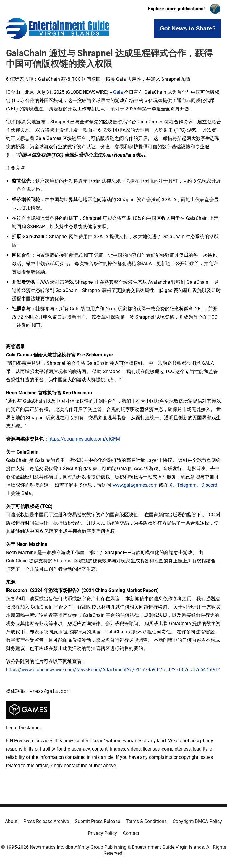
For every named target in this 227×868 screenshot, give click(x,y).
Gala (118, 92)
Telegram (187, 485)
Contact (131, 833)
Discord (209, 485)
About (11, 821)
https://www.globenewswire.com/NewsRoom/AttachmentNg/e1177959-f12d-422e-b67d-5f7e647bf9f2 (113, 670)
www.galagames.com (135, 485)
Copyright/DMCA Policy (197, 821)
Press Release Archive (46, 821)
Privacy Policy (102, 833)
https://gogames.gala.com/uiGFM (84, 439)
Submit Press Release (97, 821)
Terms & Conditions (146, 821)
